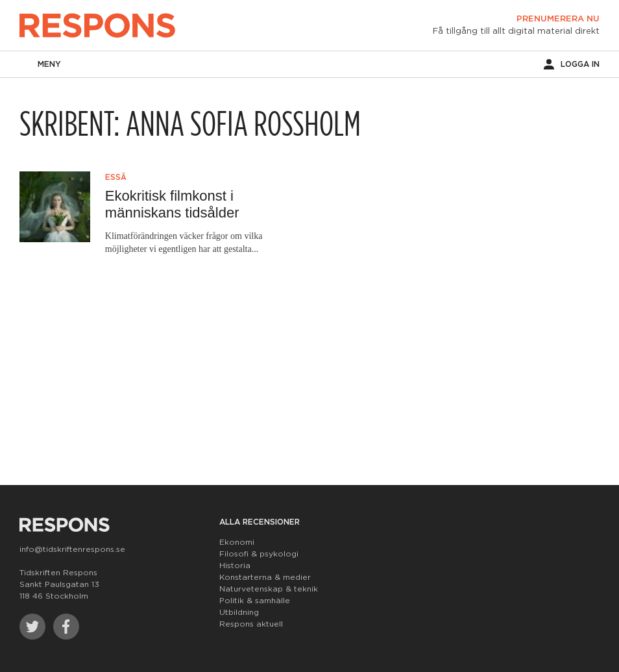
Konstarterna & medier (265, 577)
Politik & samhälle (255, 601)
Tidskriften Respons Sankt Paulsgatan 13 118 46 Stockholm (59, 584)
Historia (235, 566)
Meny (40, 64)
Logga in (572, 64)
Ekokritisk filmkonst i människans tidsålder (172, 204)
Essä (116, 177)
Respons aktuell (251, 624)
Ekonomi (237, 542)
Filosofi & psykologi (259, 554)
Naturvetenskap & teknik (269, 589)
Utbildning (239, 612)
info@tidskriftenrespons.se (72, 549)
